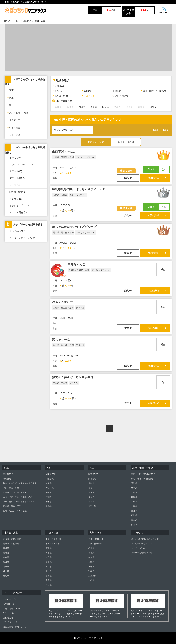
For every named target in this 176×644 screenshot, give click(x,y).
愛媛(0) (142, 107)
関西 (10, 105)
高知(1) (154, 107)
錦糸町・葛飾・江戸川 (13, 506)
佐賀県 (91, 557)
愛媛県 (49, 580)
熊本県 (91, 553)
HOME (7, 21)
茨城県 (49, 497)
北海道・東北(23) (62, 96)
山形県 (6, 567)
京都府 (91, 488)
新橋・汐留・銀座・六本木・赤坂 (18, 497)
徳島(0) (118, 107)
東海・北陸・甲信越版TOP (143, 474)
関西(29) (117, 91)
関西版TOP (93, 474)
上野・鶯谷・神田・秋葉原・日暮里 (19, 502)
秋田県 (6, 562)
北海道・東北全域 (11, 544)
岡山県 (49, 553)
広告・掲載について (12, 609)
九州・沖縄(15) (120, 96)
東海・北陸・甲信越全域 (142, 479)
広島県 (49, 548)
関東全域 (50, 479)
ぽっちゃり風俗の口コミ (142, 544)
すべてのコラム (18, 231)
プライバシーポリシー (13, 622)
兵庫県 (91, 493)
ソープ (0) (15, 185)
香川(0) (130, 107)
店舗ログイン (9, 604)
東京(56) (58, 91)
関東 (10, 97)
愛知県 (134, 483)
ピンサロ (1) (16, 199)
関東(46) (87, 91)
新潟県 (134, 493)
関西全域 (92, 479)
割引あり (126, 171)
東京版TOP (8, 474)
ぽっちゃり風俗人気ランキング (145, 539)
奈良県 (91, 502)
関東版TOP (51, 474)
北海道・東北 (15, 120)
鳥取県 (49, 557)
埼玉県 (49, 483)
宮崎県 (91, 571)
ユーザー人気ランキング (22, 238)
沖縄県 (91, 580)
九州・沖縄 (14, 135)
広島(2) (94, 107)
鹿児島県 (92, 576)
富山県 (134, 520)
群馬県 (49, 506)
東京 (10, 90)
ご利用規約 (8, 618)
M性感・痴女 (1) (18, 192)
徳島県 (49, 576)
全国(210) (58, 86)
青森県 (6, 557)
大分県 (91, 567)
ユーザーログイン (11, 599)
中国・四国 (14, 127)
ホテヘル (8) (16, 171)
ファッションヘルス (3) (22, 164)
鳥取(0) (58, 107)
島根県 (49, 562)
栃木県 (49, 502)
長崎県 (91, 562)
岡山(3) (82, 107)
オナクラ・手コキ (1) (20, 206)
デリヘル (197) (17, 178)
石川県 (134, 515)
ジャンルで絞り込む (73, 129)
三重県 (134, 502)
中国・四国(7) (90, 96)
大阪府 (91, 483)
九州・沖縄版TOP (96, 539)
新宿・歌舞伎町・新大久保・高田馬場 (20, 483)
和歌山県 (92, 506)
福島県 (6, 576)
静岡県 (134, 488)
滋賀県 (91, 497)
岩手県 (6, 571)
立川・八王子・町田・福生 (15, 511)
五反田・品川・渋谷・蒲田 (15, 493)
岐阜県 (134, 497)
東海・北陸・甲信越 (18, 112)
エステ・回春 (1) (18, 212)
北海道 (6, 553)
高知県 (49, 585)
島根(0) (70, 107)
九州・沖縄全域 (95, 544)
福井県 (134, 525)
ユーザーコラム (138, 548)
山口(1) (106, 107)
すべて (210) (16, 158)
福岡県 (91, 548)
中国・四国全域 (53, 544)
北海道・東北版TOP (12, 539)
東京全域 (7, 479)
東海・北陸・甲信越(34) (154, 91)
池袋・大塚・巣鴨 (11, 488)
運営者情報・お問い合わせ (15, 627)
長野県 (134, 511)
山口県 (49, 567)
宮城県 (6, 548)
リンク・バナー (10, 613)
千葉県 (49, 493)
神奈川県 (50, 488)
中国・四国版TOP (23, 21)
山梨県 (134, 506)
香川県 (49, 571)
